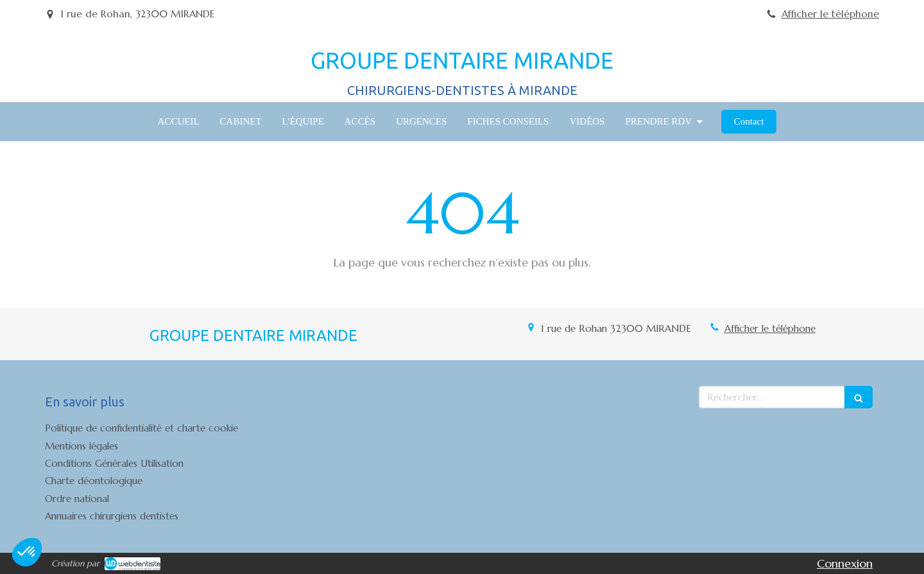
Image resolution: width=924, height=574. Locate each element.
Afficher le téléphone (830, 14)
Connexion (845, 563)
